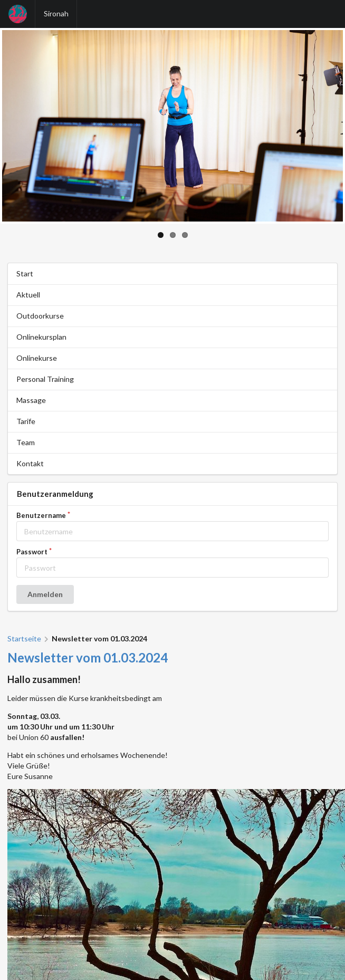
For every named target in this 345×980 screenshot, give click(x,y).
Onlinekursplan (41, 337)
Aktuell (28, 295)
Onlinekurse (37, 358)
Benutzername (41, 516)
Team (26, 442)
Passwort (32, 552)
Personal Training (45, 379)
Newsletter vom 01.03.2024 (88, 657)
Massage (31, 400)
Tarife (26, 421)
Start (25, 273)
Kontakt (30, 463)
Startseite (24, 638)
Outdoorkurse (40, 316)
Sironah (56, 13)
